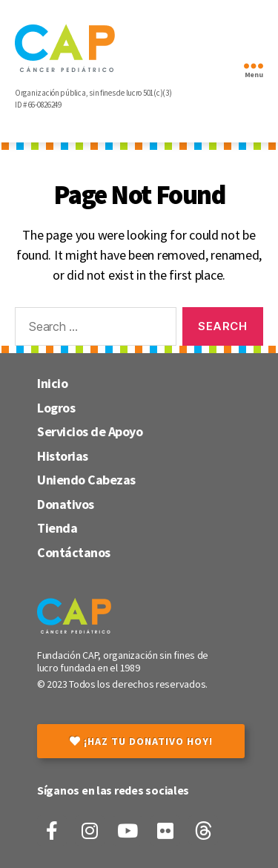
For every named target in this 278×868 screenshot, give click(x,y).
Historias (63, 456)
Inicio (52, 383)
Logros (56, 408)
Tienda (57, 528)
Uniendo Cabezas (86, 480)
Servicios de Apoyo (90, 431)
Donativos (66, 504)
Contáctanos (74, 552)
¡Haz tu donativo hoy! (141, 741)
